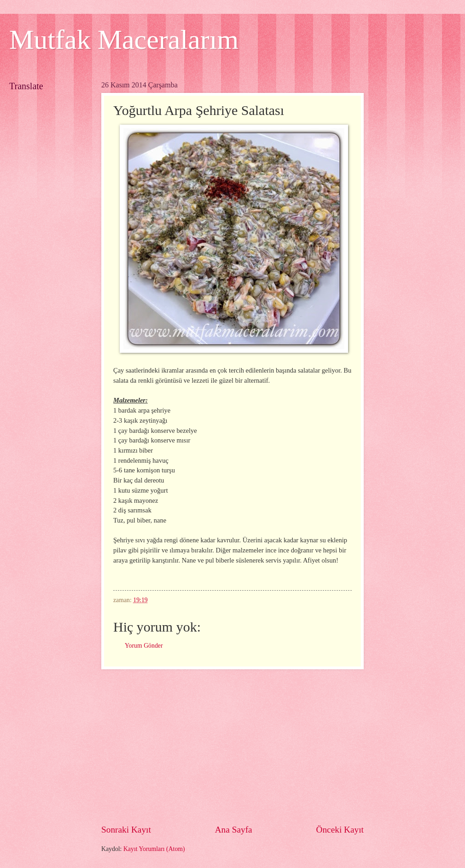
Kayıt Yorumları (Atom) (154, 849)
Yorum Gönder (144, 646)
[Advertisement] (232, 747)
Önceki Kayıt (340, 830)
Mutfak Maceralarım (124, 40)
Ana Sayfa (234, 830)
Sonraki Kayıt (126, 830)
